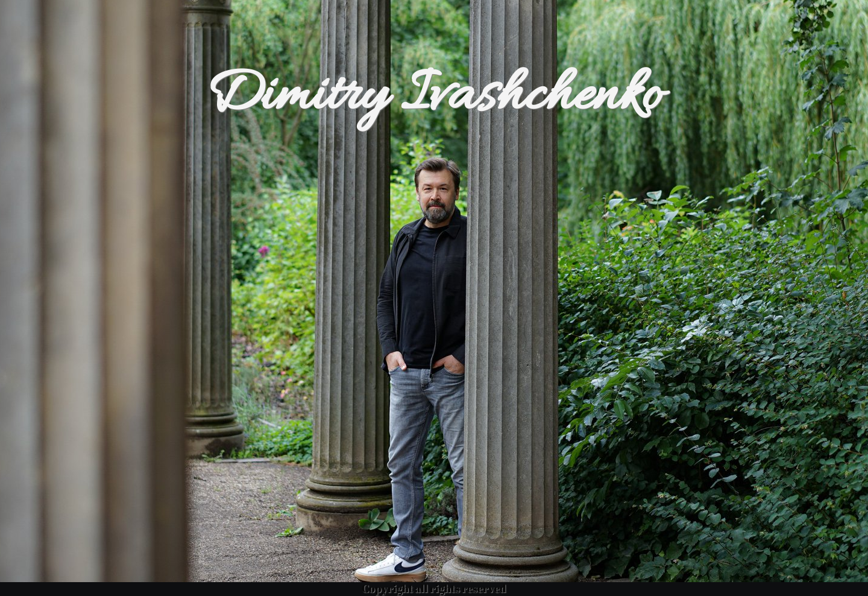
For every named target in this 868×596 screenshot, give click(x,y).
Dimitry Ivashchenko (434, 97)
